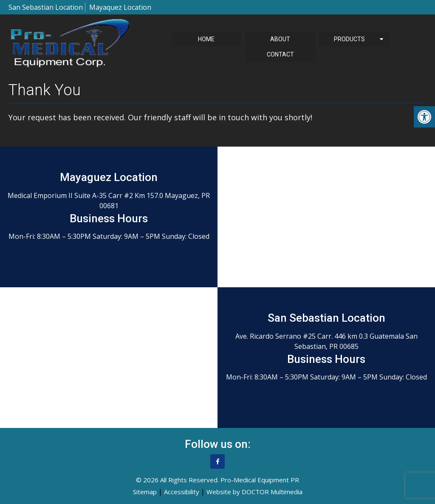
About (280, 39)
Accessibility (182, 492)
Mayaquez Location (120, 7)
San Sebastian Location (46, 7)
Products (349, 39)
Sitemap (145, 492)
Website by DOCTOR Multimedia (254, 492)
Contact (280, 54)
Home (206, 39)
